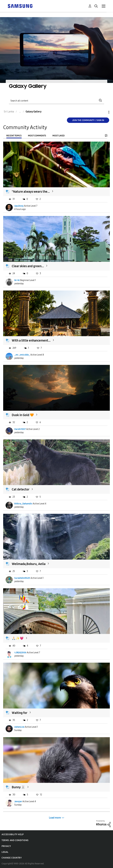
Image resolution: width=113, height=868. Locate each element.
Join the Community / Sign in (88, 120)
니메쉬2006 (20, 653)
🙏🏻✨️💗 (18, 638)
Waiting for (20, 713)
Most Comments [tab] (37, 136)
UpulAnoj (19, 206)
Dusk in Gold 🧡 (23, 415)
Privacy (6, 846)
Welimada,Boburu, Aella (29, 564)
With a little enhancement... (31, 340)
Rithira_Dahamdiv (23, 504)
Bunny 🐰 (18, 787)
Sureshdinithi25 (22, 578)
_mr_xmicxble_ (22, 355)
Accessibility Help (13, 834)
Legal (5, 852)
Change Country (12, 858)
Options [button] (103, 112)
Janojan (18, 801)
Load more (55, 818)
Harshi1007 (20, 429)
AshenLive (19, 727)
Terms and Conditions (15, 840)
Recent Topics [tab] (14, 136)
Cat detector (21, 489)
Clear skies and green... (28, 266)
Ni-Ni (17, 280)
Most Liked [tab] (58, 136)
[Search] (57, 100)
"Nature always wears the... (31, 192)
